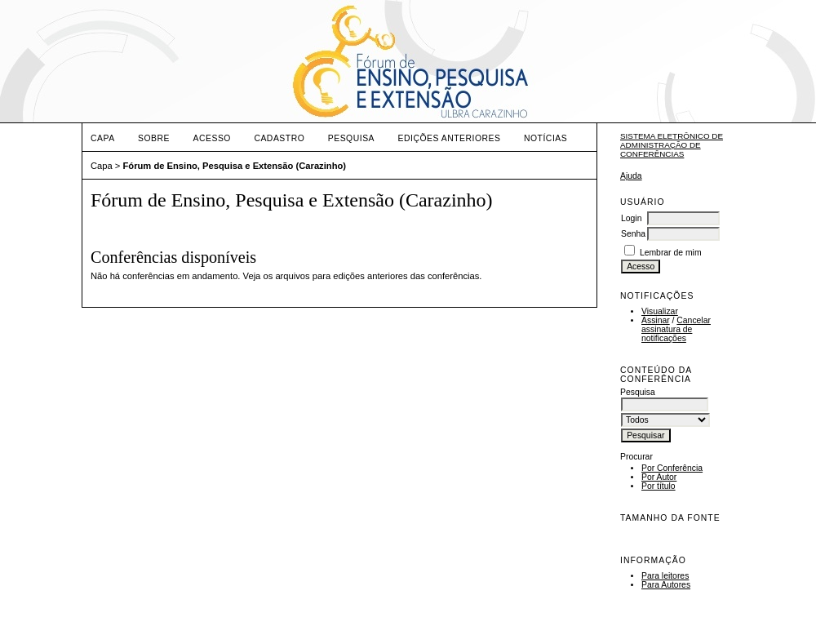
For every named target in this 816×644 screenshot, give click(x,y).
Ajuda (631, 176)
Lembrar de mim (671, 253)
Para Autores (666, 585)
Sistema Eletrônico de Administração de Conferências (672, 145)
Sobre (154, 138)
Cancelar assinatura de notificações (676, 329)
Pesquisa (351, 138)
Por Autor (659, 477)
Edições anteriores (450, 138)
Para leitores (665, 576)
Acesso (212, 138)
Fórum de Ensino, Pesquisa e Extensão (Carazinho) (235, 166)
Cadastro (279, 138)
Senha (633, 234)
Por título (659, 486)
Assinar (656, 320)
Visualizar (660, 311)
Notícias (545, 138)
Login (631, 218)
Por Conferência (672, 468)
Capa (103, 138)
